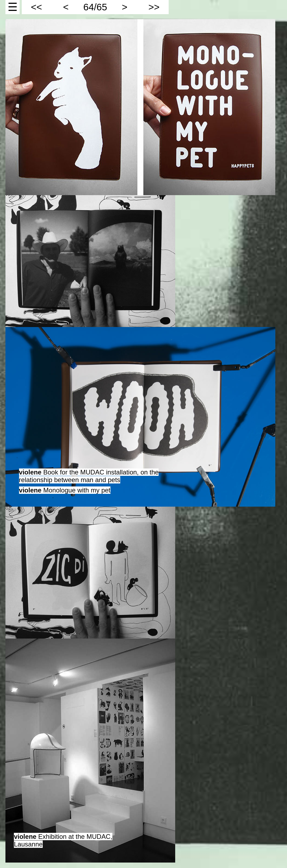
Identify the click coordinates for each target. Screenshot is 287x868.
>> (154, 7)
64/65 (95, 7)
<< (37, 7)
